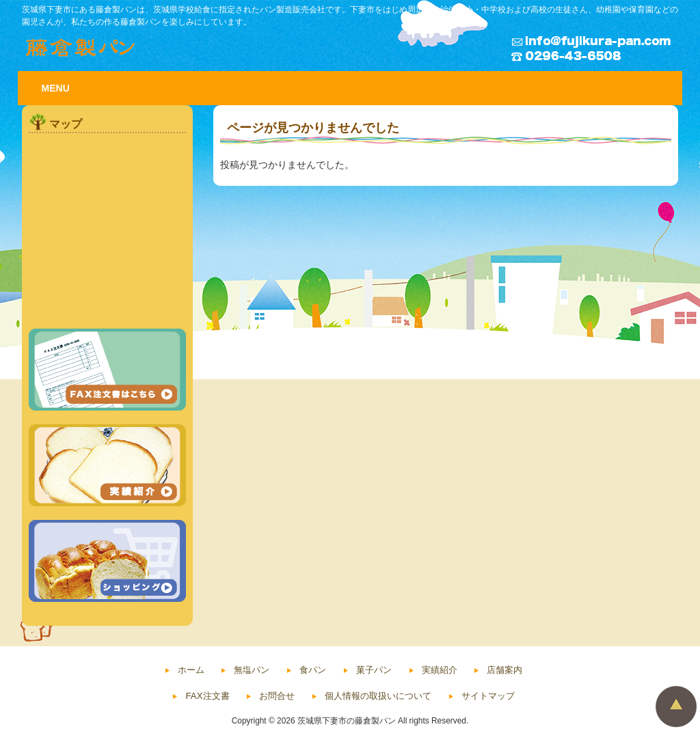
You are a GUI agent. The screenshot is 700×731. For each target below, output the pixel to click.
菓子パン (374, 670)
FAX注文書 (207, 696)
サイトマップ (488, 696)
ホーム (191, 670)
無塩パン (252, 670)
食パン (313, 670)
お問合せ (277, 696)
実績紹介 (440, 670)
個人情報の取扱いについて (378, 696)
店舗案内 (504, 670)
